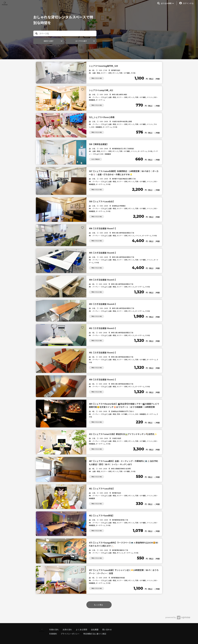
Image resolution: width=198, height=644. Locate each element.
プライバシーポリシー (70, 634)
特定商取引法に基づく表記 (95, 634)
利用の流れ (54, 629)
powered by (178, 617)
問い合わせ (107, 629)
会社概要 (95, 629)
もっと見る (98, 605)
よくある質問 (81, 629)
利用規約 (53, 634)
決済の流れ (67, 629)
